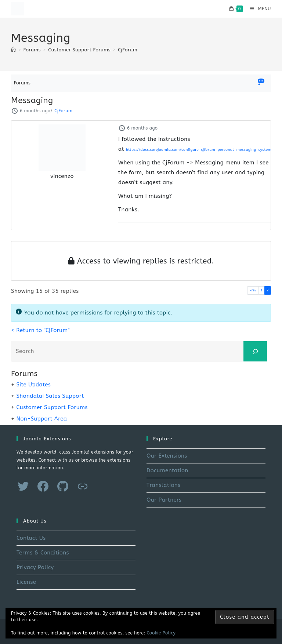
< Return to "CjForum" (40, 330)
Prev (253, 290)
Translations (163, 485)
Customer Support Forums (52, 407)
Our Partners (164, 500)
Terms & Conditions (43, 553)
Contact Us (31, 538)
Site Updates (33, 385)
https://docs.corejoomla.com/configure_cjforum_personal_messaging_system (199, 150)
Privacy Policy (35, 567)
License (26, 582)
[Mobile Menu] (258, 9)
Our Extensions (167, 456)
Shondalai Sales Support (50, 396)
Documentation (167, 470)
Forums (22, 83)
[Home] (13, 50)
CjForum (128, 50)
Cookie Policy (161, 633)
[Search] (255, 351)
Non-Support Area (41, 419)
